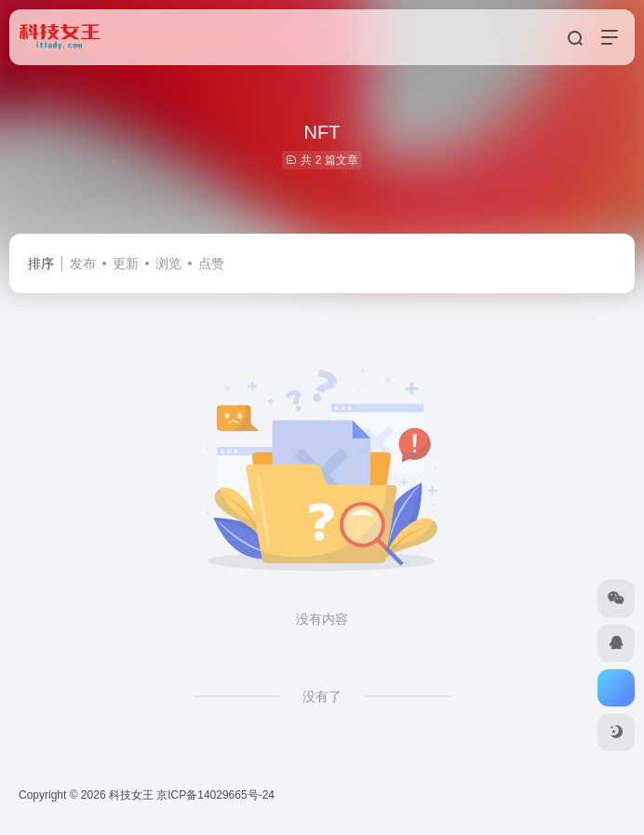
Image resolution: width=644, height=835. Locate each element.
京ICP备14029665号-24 (217, 795)
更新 (126, 263)
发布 (83, 263)
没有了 (322, 696)
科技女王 (131, 795)
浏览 (168, 263)
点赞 (211, 263)
